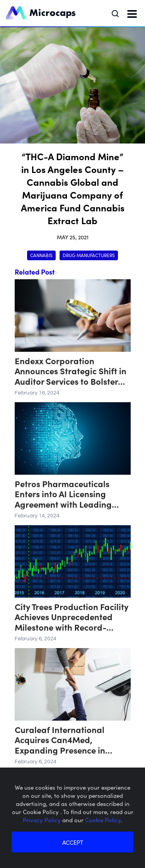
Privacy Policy (43, 820)
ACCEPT (73, 842)
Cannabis (41, 255)
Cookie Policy (103, 820)
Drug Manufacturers (89, 255)
